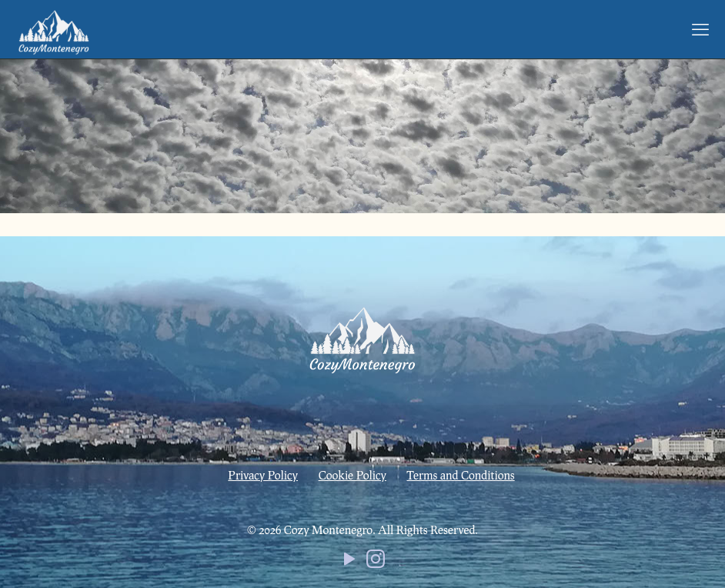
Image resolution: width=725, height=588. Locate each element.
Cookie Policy (352, 475)
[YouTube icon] (349, 562)
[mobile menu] (700, 29)
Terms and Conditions (461, 475)
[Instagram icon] (376, 562)
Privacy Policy (263, 475)
